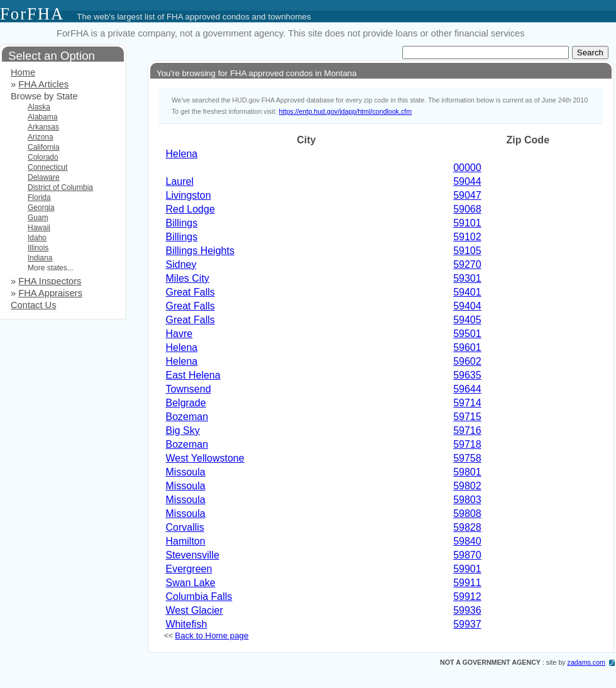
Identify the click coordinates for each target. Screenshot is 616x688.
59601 (467, 347)
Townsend (189, 389)
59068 (467, 209)
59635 (467, 375)
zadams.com (586, 662)
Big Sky (183, 430)
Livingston (189, 195)
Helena (182, 154)
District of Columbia (60, 187)
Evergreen (189, 569)
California (44, 147)
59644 (467, 389)
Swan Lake (191, 583)
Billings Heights (200, 251)
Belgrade (186, 403)
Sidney (181, 264)
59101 (467, 223)
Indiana (40, 258)
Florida (39, 197)
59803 (467, 500)
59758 (467, 458)
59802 (467, 486)
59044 (467, 181)
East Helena (193, 375)
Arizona (41, 137)
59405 (467, 320)
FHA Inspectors (50, 281)
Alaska (39, 107)
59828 (467, 527)
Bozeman (187, 417)
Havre (179, 334)
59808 (467, 513)
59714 (467, 403)
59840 (467, 541)
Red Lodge (190, 209)
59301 (467, 278)
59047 (467, 195)
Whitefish (187, 624)
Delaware (44, 177)
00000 (467, 168)
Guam (38, 218)
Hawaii (39, 228)
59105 (467, 251)
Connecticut (47, 167)
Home (23, 72)
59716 (467, 430)
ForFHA (32, 14)
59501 (467, 334)
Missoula (186, 472)
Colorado (43, 157)
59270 (467, 264)
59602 (467, 361)
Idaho (37, 238)
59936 (467, 610)
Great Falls (190, 292)
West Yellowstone (205, 458)
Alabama (42, 117)
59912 (467, 596)
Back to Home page (212, 635)
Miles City (188, 278)
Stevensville (193, 555)
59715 (467, 417)
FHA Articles (43, 84)
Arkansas (43, 127)
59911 (467, 583)
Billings (182, 223)
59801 (467, 472)
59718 (467, 444)
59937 (467, 624)
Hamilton (186, 541)
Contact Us (34, 305)
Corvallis (185, 527)
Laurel (180, 181)
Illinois (38, 248)
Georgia (41, 208)
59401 (467, 292)
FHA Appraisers (50, 293)
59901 (467, 569)
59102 (467, 237)
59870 (467, 555)
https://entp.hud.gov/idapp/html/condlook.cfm (345, 111)
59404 (467, 306)
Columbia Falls (199, 596)
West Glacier (195, 610)
